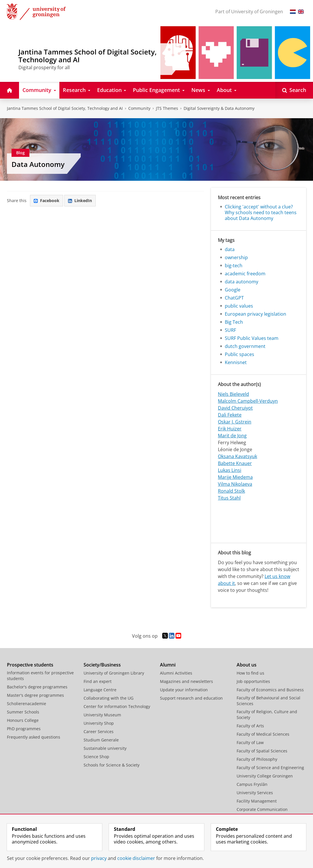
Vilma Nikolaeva (235, 484)
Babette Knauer (235, 463)
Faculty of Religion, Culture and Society (267, 714)
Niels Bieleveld (233, 394)
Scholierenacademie (27, 704)
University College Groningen (265, 776)
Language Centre (100, 690)
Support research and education (191, 698)
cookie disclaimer (136, 858)
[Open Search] (294, 90)
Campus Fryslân (252, 784)
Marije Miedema (235, 477)
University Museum (102, 715)
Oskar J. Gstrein (235, 422)
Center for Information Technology (117, 706)
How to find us (250, 673)
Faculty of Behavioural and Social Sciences (268, 701)
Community (139, 108)
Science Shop (96, 757)
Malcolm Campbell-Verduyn (248, 401)
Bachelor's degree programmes (37, 687)
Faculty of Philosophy (257, 759)
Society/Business (102, 665)
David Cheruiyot (235, 408)
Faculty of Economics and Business (270, 690)
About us (247, 665)
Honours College (23, 720)
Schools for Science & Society (112, 765)
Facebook (47, 200)
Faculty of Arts (250, 726)
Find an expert (98, 681)
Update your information (184, 690)
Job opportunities (253, 681)
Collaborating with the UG (109, 698)
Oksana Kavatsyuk (237, 456)
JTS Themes (167, 108)
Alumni (168, 665)
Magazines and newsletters (186, 681)
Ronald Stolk (231, 491)
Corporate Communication (262, 809)
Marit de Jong (232, 436)
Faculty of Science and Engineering (270, 768)
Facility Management (257, 801)
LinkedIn (80, 200)
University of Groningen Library (114, 673)
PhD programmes (24, 729)
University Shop (99, 723)
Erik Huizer (230, 429)
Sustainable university (105, 748)
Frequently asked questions (34, 737)
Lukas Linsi (230, 470)
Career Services (99, 732)
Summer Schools (23, 712)
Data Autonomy (38, 164)
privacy (99, 858)
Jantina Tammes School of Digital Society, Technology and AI (65, 108)
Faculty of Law (250, 742)
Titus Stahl (229, 498)
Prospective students (30, 665)
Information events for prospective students (40, 676)
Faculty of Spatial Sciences (262, 751)
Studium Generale (101, 740)
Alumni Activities (176, 673)
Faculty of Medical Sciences (263, 734)
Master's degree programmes (35, 695)
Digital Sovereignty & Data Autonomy (219, 108)
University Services (255, 793)
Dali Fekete (230, 415)
